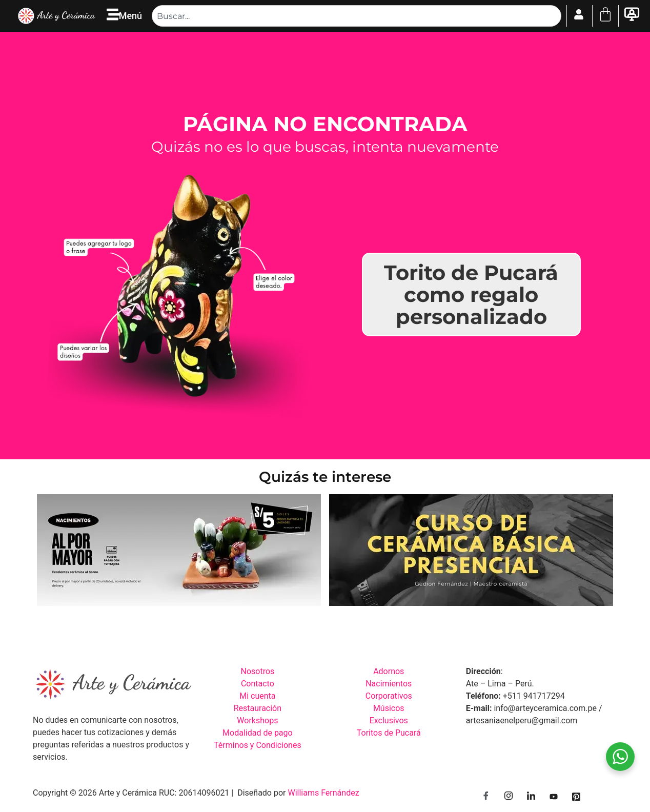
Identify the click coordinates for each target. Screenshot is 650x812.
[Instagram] (509, 797)
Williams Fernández (323, 793)
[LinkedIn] (531, 797)
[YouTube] (554, 797)
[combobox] (356, 16)
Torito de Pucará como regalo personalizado (471, 295)
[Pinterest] (576, 797)
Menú (130, 16)
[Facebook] (486, 797)
